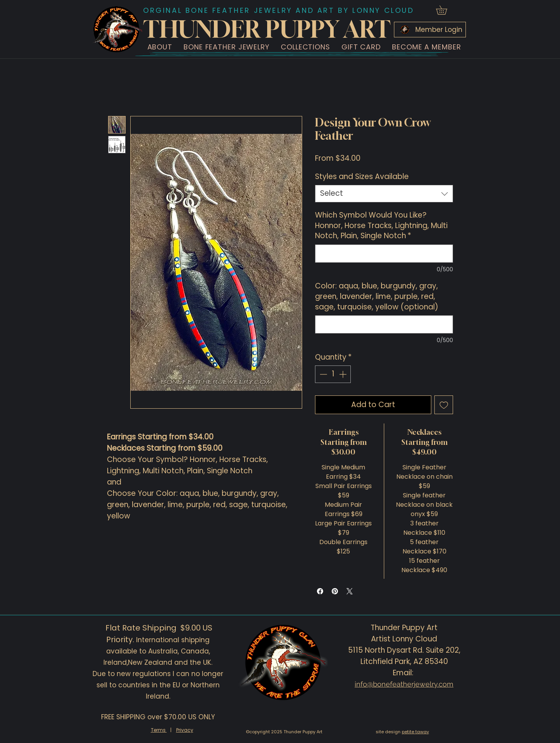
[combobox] (384, 194)
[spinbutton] (333, 374)
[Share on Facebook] (320, 591)
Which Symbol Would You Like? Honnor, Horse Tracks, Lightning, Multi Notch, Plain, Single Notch (381, 226)
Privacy (185, 730)
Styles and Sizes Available (362, 177)
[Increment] (344, 374)
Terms (159, 730)
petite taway (415, 732)
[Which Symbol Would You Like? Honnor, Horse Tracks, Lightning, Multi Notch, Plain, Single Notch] (384, 254)
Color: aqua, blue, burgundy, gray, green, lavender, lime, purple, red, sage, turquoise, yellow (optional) (377, 296)
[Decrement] (323, 374)
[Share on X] (350, 591)
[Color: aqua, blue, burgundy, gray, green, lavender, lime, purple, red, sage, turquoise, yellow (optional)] (384, 324)
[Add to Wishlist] (444, 405)
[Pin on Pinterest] (335, 591)
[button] (160, 47)
